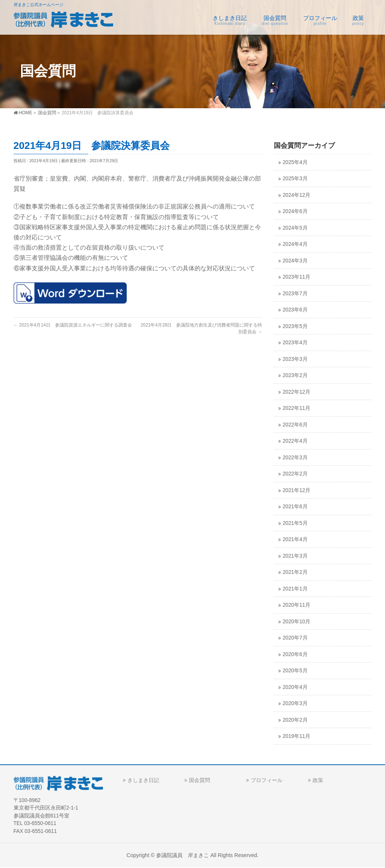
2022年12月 (297, 392)
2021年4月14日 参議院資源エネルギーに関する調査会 (73, 325)
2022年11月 (297, 408)
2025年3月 (295, 179)
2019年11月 (297, 736)
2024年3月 (295, 261)
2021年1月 (295, 589)
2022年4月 (295, 441)
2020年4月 (295, 687)
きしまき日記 (143, 780)
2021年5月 (295, 523)
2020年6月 (295, 654)
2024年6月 (295, 211)
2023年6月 (295, 310)
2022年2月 (295, 474)
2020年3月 (295, 703)
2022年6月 (295, 425)
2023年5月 (295, 326)
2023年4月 (295, 343)
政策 (318, 780)
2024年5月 (295, 228)
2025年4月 (295, 162)
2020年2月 (295, 720)
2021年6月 (295, 507)
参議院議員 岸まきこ (183, 855)
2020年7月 (295, 638)
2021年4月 (295, 539)
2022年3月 (295, 458)
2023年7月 (295, 294)
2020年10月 (297, 622)
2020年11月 (297, 605)
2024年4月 (295, 244)
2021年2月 (295, 572)
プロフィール (267, 780)
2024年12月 (297, 195)
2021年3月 (295, 556)
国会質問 (199, 780)
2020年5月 (295, 671)
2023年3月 (295, 359)
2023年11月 (297, 277)
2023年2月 (295, 375)
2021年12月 (297, 490)
